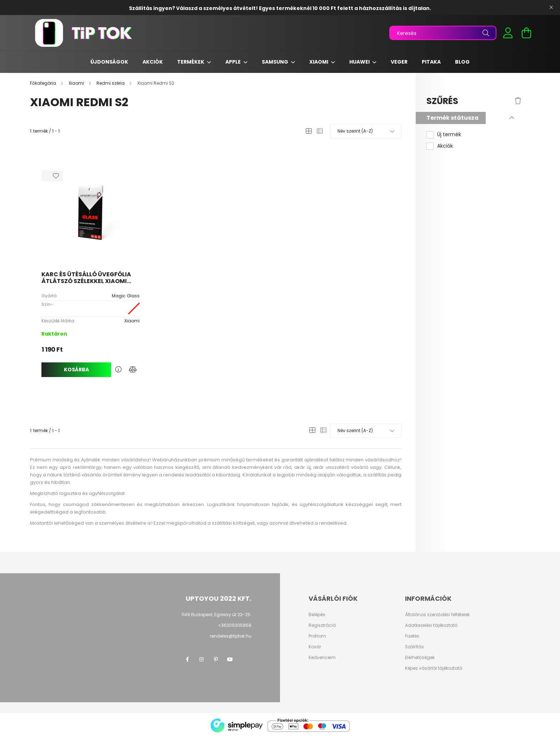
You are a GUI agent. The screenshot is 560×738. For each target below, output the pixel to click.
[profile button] (508, 33)
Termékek (191, 62)
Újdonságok (109, 62)
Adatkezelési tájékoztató (431, 625)
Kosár (315, 647)
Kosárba (76, 370)
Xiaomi (319, 62)
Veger (399, 62)
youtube (230, 659)
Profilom (317, 636)
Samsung (276, 62)
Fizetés (412, 636)
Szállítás (414, 647)
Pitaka (431, 62)
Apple (234, 62)
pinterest (216, 659)
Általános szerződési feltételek (437, 615)
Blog (462, 62)
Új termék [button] (449, 135)
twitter (244, 659)
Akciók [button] (445, 146)
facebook (187, 659)
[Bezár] (551, 8)
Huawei (360, 62)
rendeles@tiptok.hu (231, 636)
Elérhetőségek (420, 658)
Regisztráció (322, 625)
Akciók (153, 62)
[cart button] (526, 33)
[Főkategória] (44, 83)
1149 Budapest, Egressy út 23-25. (216, 615)
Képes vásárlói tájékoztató (434, 668)
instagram (201, 659)
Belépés (317, 615)
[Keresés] (443, 33)
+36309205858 (235, 625)
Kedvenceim (322, 658)
